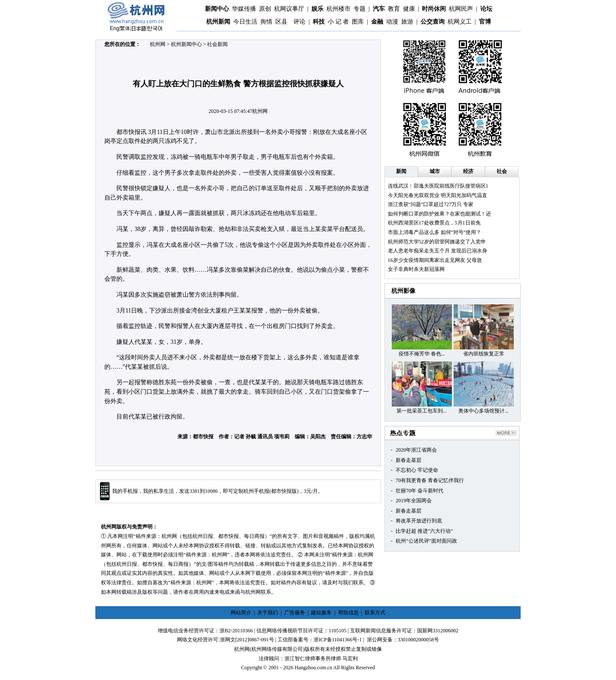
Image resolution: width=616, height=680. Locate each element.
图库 (358, 22)
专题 (360, 9)
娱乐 (317, 9)
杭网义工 (460, 22)
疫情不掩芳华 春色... (422, 354)
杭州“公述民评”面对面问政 (426, 541)
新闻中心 (217, 9)
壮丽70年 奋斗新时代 (419, 491)
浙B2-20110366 (236, 631)
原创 (265, 9)
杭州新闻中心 (186, 44)
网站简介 (241, 613)
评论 (299, 22)
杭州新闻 (218, 22)
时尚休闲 (434, 9)
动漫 (392, 22)
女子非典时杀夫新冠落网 (416, 269)
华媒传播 (244, 9)
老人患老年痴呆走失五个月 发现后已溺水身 (438, 251)
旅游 (407, 22)
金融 (377, 22)
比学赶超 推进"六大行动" (424, 531)
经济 (468, 171)
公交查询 (433, 22)
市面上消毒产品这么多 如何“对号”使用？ (435, 232)
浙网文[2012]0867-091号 (247, 640)
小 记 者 (338, 22)
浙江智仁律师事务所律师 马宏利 (321, 659)
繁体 (125, 28)
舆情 (266, 22)
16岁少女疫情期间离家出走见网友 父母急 (435, 260)
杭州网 (158, 44)
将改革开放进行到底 (419, 521)
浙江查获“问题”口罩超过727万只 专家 (431, 204)
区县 (281, 22)
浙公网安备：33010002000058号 (403, 640)
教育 (394, 9)
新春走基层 (409, 460)
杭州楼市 (338, 9)
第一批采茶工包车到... (422, 411)
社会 (502, 171)
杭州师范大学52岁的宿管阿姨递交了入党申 (437, 242)
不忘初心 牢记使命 (417, 470)
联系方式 (375, 613)
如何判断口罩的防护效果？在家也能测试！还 (439, 214)
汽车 (379, 9)
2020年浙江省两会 (416, 450)
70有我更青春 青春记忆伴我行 (430, 480)
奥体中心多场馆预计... (483, 411)
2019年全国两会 (414, 501)
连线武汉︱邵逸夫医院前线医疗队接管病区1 (438, 186)
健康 (409, 9)
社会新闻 (217, 44)
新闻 (401, 171)
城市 (435, 171)
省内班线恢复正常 (484, 354)
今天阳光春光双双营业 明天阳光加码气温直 (438, 195)
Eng (114, 28)
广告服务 (295, 613)
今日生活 (245, 22)
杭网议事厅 (289, 9)
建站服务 (321, 613)
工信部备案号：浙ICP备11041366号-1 (320, 640)
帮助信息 (348, 613)
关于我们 (268, 613)
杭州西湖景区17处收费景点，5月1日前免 (434, 223)
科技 (319, 22)
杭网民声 (461, 9)
